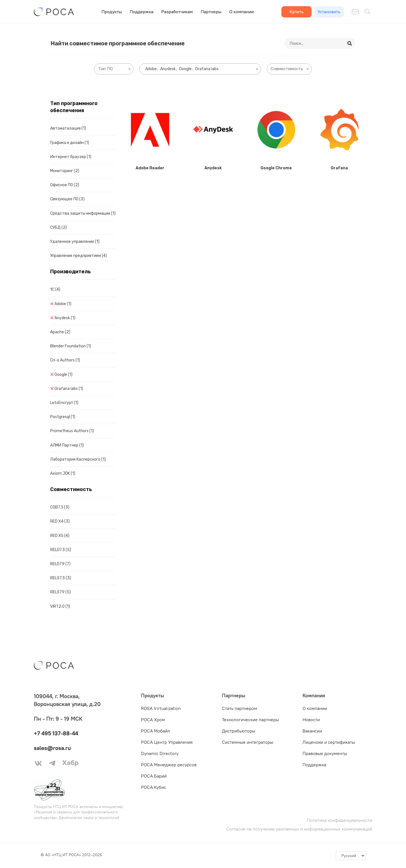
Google (63, 375)
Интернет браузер (71, 157)
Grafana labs (69, 389)
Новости (311, 720)
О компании (241, 12)
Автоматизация (68, 128)
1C (55, 289)
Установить (329, 12)
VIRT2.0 (60, 606)
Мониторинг (65, 171)
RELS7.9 (60, 592)
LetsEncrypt (64, 403)
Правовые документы (325, 753)
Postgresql (63, 417)
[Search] (350, 43)
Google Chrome (276, 168)
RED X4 (60, 521)
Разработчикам (177, 12)
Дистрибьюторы (239, 731)
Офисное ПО (65, 185)
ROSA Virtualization (161, 708)
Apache (60, 332)
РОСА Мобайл (155, 731)
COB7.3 (60, 507)
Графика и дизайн (70, 143)
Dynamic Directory (160, 753)
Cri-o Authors (65, 360)
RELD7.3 (61, 550)
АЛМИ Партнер (67, 445)
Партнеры (211, 12)
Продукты (112, 12)
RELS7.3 (61, 578)
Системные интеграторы (248, 742)
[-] (351, 856)
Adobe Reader (150, 168)
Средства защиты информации (83, 213)
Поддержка (142, 12)
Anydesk (65, 318)
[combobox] (114, 69)
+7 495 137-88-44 (56, 733)
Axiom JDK (63, 473)
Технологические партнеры (250, 720)
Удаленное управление (75, 242)
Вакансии (312, 731)
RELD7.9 (60, 564)
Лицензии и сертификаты (329, 742)
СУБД (59, 227)
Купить (297, 12)
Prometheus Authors (72, 431)
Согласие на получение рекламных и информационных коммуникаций (299, 829)
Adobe (63, 304)
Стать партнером (240, 708)
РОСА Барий (154, 776)
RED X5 (60, 536)
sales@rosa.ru (52, 748)
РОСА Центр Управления (167, 742)
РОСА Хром (153, 720)
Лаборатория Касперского (78, 459)
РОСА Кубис (154, 787)
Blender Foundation (71, 346)
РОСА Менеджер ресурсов (169, 765)
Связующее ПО (67, 199)
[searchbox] (115, 69)
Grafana (339, 168)
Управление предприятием (79, 256)
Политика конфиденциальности (339, 820)
